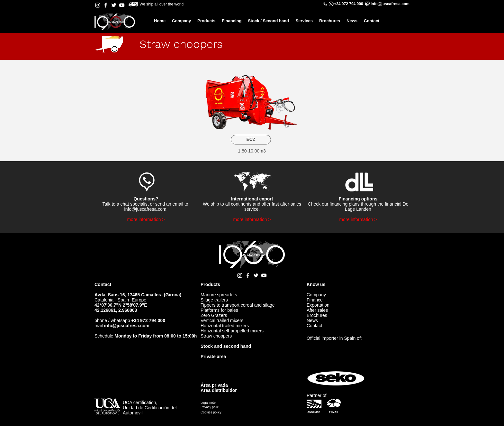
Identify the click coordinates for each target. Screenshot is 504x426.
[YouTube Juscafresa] (122, 5)
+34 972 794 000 (348, 4)
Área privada (214, 385)
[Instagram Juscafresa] (98, 5)
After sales (317, 310)
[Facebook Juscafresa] (106, 5)
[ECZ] (251, 140)
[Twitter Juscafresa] (114, 5)
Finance (315, 300)
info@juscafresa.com (145, 209)
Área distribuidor (219, 390)
